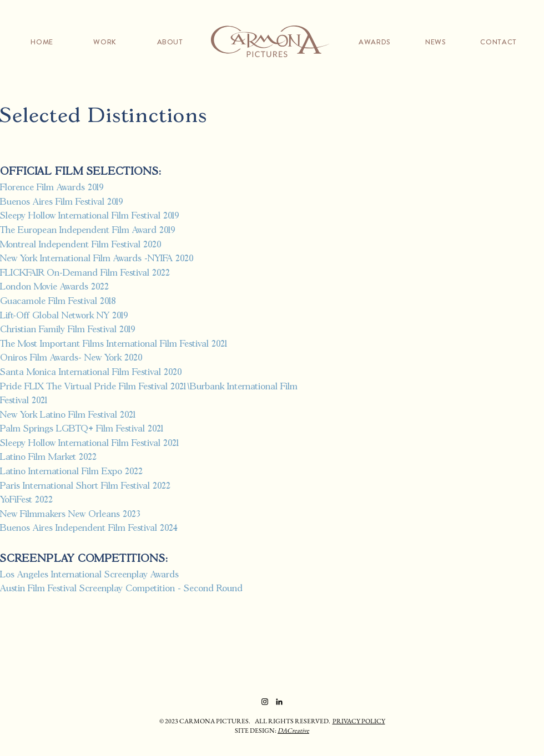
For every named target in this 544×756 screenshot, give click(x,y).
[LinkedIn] (279, 702)
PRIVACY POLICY (359, 721)
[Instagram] (265, 702)
